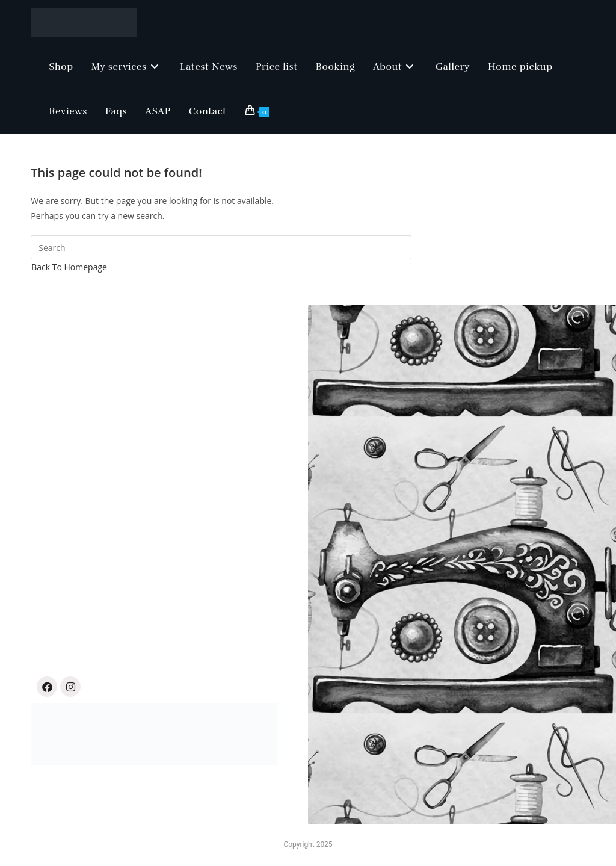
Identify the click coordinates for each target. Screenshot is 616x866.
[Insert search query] (221, 247)
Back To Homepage (69, 267)
